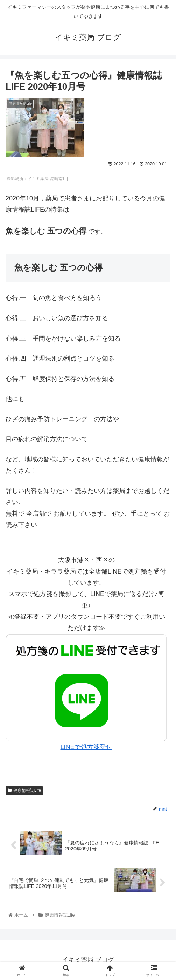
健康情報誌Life (24, 790)
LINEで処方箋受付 (86, 747)
